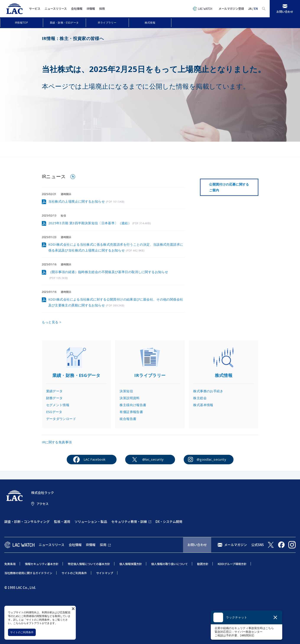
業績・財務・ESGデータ (64, 23)
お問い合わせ (197, 545)
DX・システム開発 (169, 521)
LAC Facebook (95, 459)
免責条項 (10, 564)
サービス (35, 9)
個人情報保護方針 (131, 564)
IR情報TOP (22, 23)
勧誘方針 (203, 564)
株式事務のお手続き (208, 391)
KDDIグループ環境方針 (232, 564)
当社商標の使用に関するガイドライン (28, 573)
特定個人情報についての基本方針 (89, 564)
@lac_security (153, 459)
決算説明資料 (130, 398)
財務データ (54, 398)
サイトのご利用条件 (22, 632)
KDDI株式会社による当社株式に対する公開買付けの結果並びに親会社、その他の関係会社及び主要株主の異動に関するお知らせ (116, 303)
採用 (102, 9)
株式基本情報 (203, 405)
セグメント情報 (58, 405)
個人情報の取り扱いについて (169, 564)
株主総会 (200, 398)
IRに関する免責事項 (57, 442)
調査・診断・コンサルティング (27, 521)
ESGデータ (54, 412)
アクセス (43, 504)
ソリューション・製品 (91, 521)
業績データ (54, 391)
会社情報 (77, 9)
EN (256, 9)
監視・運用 (62, 521)
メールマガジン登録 (231, 9)
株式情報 (150, 23)
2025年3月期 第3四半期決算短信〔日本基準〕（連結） (100, 223)
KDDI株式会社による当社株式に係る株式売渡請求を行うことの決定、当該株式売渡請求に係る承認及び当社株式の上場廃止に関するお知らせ (116, 248)
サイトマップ (105, 573)
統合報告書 (128, 419)
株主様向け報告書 (133, 405)
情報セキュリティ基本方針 (42, 564)
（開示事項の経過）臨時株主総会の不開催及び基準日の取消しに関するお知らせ (108, 275)
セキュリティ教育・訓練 (129, 521)
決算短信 (126, 391)
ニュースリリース (56, 9)
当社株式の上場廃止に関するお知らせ (86, 202)
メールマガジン (236, 545)
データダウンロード (61, 419)
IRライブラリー (107, 23)
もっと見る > (52, 322)
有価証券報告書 (131, 412)
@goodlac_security (211, 459)
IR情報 (91, 9)
